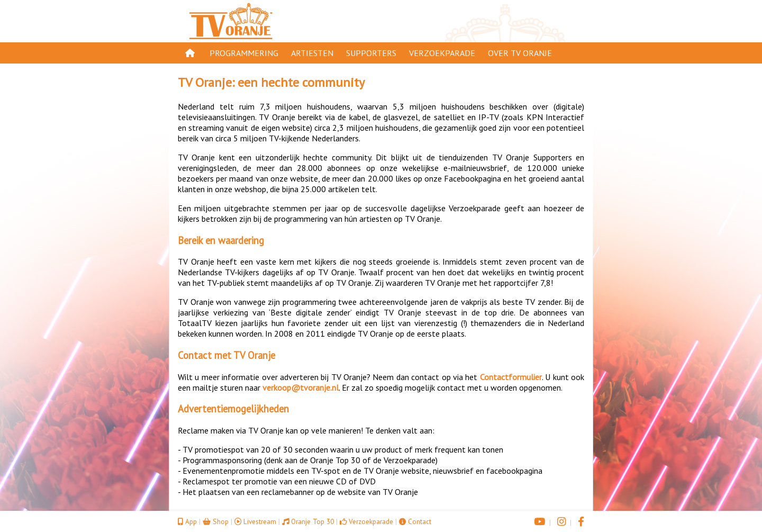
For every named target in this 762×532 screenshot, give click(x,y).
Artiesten (312, 53)
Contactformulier (511, 377)
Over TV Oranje (520, 53)
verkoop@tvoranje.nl (301, 387)
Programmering (244, 53)
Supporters (371, 53)
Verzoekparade (442, 53)
